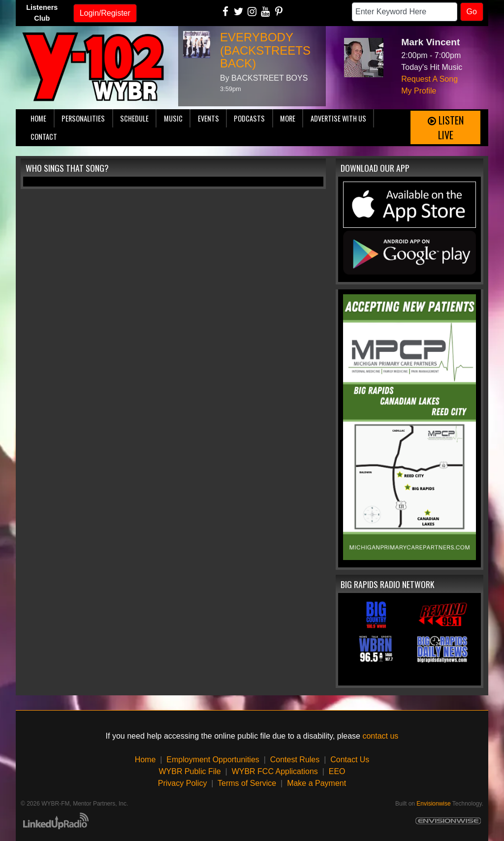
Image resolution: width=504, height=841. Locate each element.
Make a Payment (316, 783)
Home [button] (38, 118)
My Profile (419, 91)
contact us (380, 736)
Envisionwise (433, 804)
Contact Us (350, 760)
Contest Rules (295, 760)
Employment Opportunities (213, 760)
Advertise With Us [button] (338, 118)
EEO (337, 771)
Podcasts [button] (249, 118)
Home (145, 760)
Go (472, 12)
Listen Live (446, 127)
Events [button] (208, 118)
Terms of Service (247, 783)
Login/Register (105, 13)
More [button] (288, 118)
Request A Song (429, 79)
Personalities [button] (83, 118)
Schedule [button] (134, 118)
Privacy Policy (183, 783)
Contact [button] (44, 137)
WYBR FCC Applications (275, 771)
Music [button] (173, 118)
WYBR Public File (189, 771)
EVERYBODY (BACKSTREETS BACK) (265, 50)
